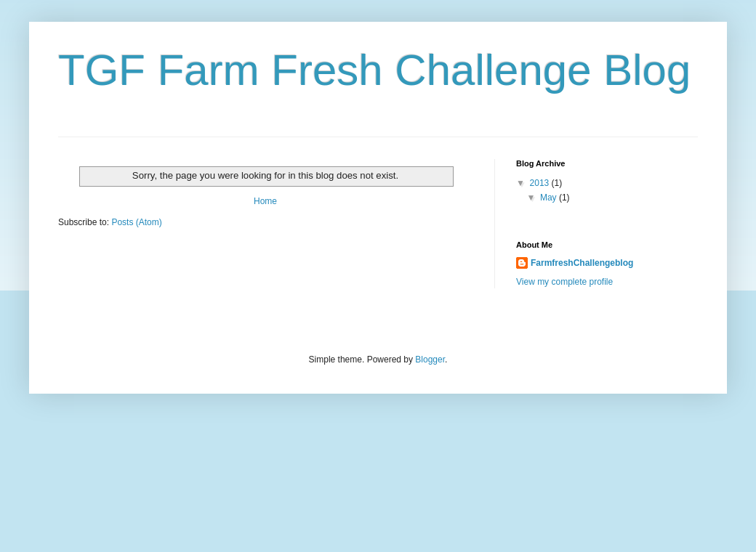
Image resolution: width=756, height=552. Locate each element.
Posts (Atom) (136, 222)
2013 (541, 183)
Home (265, 201)
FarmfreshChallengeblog (582, 263)
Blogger (430, 360)
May (550, 198)
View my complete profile (564, 282)
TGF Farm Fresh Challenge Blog (374, 70)
